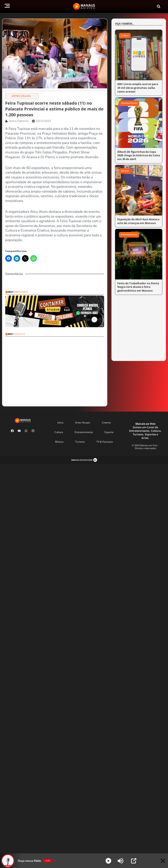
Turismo (80, 442)
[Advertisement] (63, 367)
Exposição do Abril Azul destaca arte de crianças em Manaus (137, 220)
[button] (159, 6)
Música (59, 442)
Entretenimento (84, 432)
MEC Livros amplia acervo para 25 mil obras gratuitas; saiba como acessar (138, 87)
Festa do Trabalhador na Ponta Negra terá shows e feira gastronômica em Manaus (136, 285)
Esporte (109, 432)
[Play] (108, 861)
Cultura (59, 432)
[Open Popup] (134, 861)
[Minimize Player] (160, 861)
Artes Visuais (21, 96)
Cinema (106, 423)
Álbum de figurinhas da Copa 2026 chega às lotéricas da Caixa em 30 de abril (139, 155)
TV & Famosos (105, 442)
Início (60, 423)
